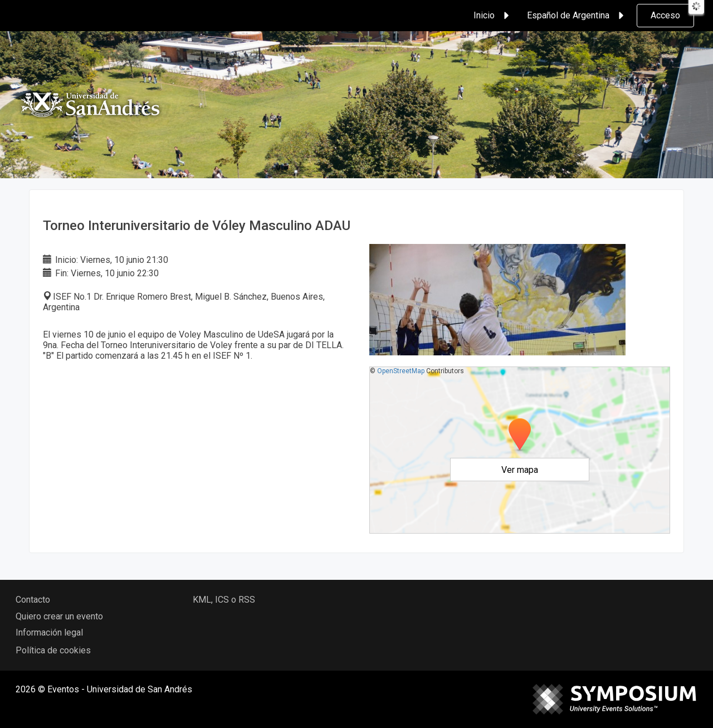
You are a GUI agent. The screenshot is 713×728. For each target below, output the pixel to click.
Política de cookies (53, 650)
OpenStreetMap (401, 371)
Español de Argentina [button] (577, 16)
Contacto (33, 600)
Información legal (49, 632)
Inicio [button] (493, 16)
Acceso (665, 15)
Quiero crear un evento (59, 616)
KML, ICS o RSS (224, 600)
